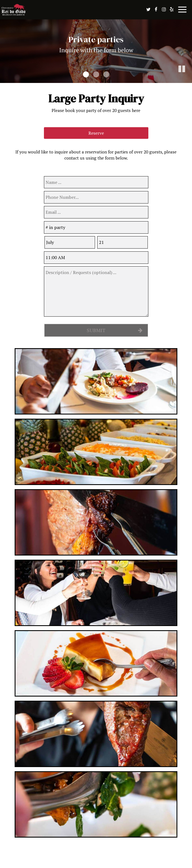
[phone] (96, 197)
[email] (96, 212)
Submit (96, 330)
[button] (188, 79)
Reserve (96, 133)
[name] (96, 182)
